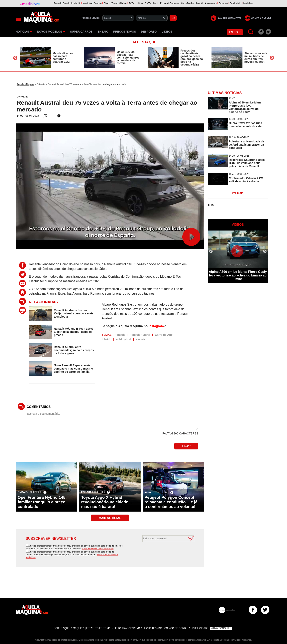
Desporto (149, 32)
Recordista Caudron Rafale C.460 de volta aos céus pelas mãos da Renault (247, 163)
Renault (120, 335)
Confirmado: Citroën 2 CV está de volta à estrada (246, 180)
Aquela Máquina (25, 84)
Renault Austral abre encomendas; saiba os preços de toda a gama (74, 350)
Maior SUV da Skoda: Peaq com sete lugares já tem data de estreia (128, 58)
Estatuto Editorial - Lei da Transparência (114, 628)
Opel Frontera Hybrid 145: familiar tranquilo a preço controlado (42, 502)
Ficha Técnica (153, 628)
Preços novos (125, 32)
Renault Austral (140, 335)
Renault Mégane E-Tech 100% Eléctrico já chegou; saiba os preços (74, 332)
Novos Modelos (51, 32)
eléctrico (142, 339)
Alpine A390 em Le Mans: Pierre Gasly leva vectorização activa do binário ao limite (246, 107)
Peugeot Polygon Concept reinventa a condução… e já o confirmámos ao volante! (171, 502)
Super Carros (81, 32)
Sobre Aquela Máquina (69, 628)
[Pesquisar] (251, 32)
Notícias (24, 32)
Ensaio (103, 32)
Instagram (156, 326)
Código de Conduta (177, 628)
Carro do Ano (164, 335)
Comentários (39, 407)
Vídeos (167, 32)
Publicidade (200, 628)
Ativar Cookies (221, 628)
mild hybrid (124, 339)
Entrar (235, 32)
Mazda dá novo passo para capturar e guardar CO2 (63, 58)
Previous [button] (15, 58)
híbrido (107, 339)
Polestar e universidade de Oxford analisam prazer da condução (247, 145)
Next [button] (272, 58)
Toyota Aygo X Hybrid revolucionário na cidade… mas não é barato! (107, 502)
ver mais (238, 193)
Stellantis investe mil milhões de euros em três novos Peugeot (256, 58)
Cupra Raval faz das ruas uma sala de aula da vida (246, 125)
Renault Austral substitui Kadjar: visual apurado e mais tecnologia (74, 313)
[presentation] (164, 552)
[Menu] (18, 19)
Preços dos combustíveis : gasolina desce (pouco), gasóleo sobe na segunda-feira (192, 58)
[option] (48, 58)
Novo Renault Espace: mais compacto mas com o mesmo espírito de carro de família (73, 369)
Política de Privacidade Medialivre (98, 549)
